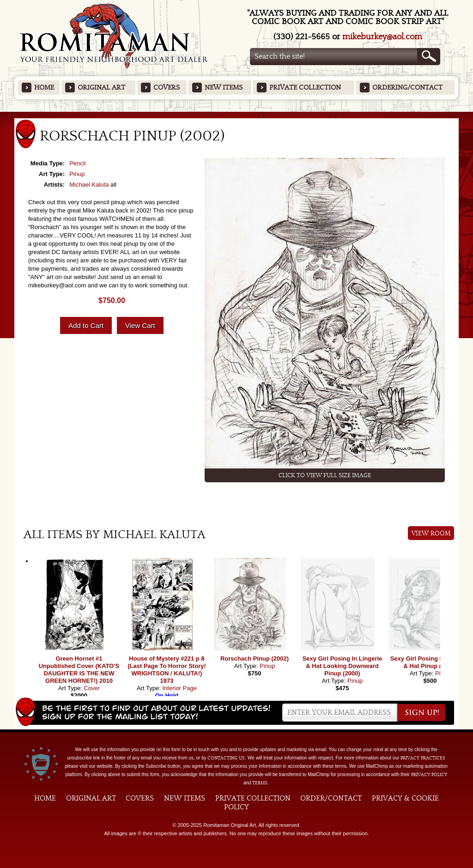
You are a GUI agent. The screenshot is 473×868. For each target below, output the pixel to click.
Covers (167, 88)
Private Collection (305, 88)
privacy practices (423, 758)
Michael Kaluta (89, 185)
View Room (431, 534)
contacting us (226, 758)
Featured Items (237, 115)
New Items (224, 88)
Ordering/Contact (407, 88)
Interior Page (179, 688)
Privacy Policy (429, 775)
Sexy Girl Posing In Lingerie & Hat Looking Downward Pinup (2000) (343, 666)
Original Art (101, 88)
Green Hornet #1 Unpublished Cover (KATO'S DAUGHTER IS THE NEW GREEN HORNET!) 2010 (79, 670)
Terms (260, 783)
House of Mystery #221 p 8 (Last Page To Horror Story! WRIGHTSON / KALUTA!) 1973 (167, 670)
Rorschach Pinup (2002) (255, 659)
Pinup (77, 174)
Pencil (77, 163)
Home (44, 88)
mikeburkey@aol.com (382, 37)
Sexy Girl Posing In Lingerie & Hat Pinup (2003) (430, 662)
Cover (92, 688)
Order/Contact (331, 798)
